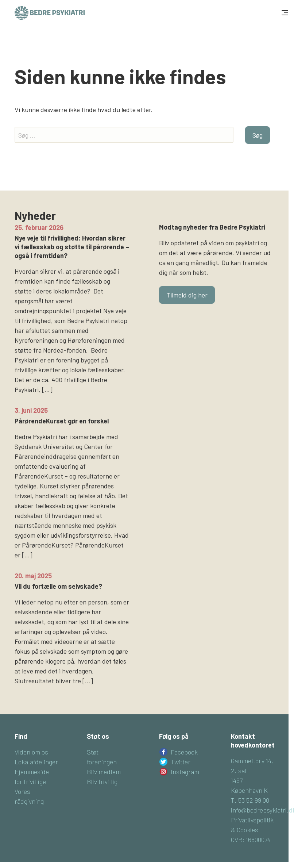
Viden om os (31, 752)
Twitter (181, 762)
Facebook (184, 752)
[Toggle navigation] (284, 13)
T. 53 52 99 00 (250, 800)
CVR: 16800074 (251, 840)
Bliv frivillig (102, 781)
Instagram (185, 772)
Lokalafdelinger (36, 762)
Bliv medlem (104, 772)
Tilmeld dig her (187, 295)
